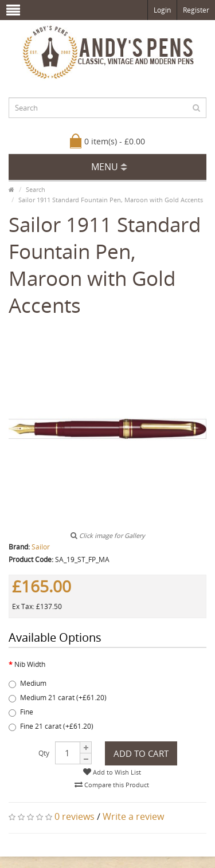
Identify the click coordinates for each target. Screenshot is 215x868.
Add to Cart (141, 753)
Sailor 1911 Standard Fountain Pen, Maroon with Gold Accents (111, 200)
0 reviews (75, 816)
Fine (21, 712)
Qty (44, 753)
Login (162, 10)
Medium (28, 683)
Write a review (133, 816)
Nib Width (30, 664)
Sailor (41, 547)
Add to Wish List (112, 772)
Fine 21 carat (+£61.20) (51, 726)
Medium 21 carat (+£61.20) (58, 698)
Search (36, 189)
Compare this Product (112, 785)
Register (196, 10)
